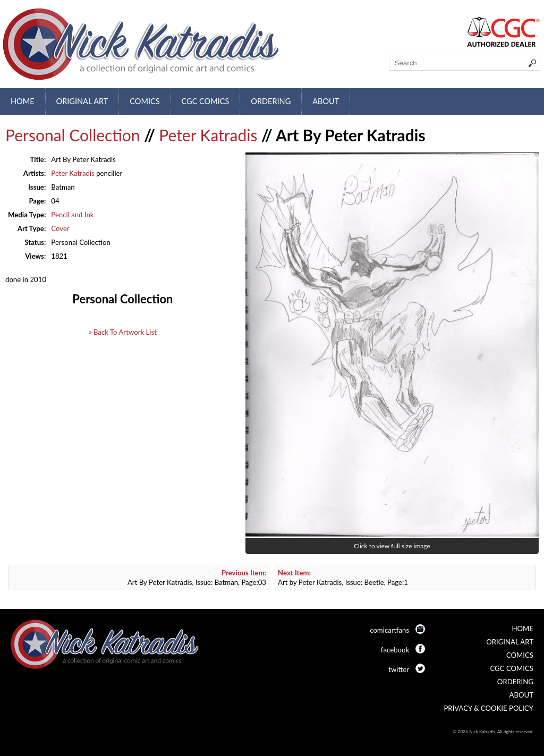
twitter (399, 669)
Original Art (82, 101)
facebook (395, 650)
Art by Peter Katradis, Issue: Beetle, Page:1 (343, 577)
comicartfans (389, 630)
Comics (144, 101)
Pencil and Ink (72, 215)
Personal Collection (73, 135)
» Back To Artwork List (123, 332)
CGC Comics (206, 101)
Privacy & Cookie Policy (488, 708)
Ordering (271, 101)
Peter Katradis (208, 135)
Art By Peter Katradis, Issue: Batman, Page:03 (197, 577)
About (326, 101)
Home (23, 101)
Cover (60, 228)
